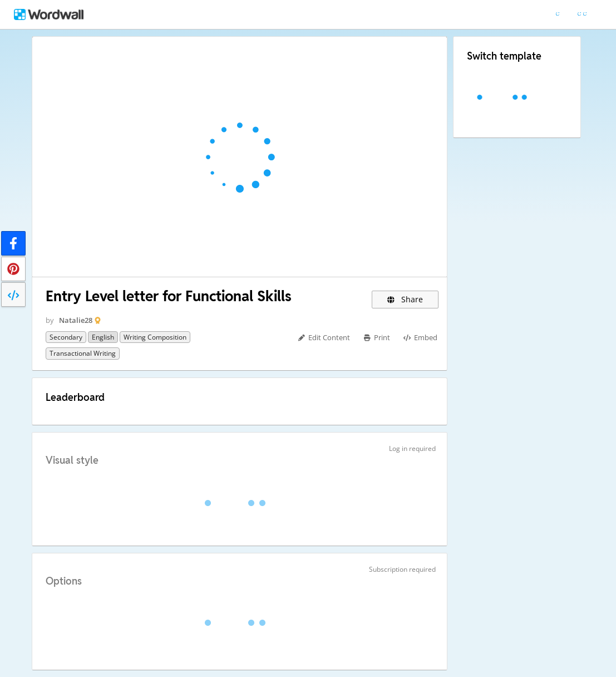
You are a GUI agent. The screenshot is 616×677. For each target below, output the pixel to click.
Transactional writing (83, 353)
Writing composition (155, 337)
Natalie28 (76, 320)
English (103, 337)
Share (405, 299)
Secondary (66, 337)
